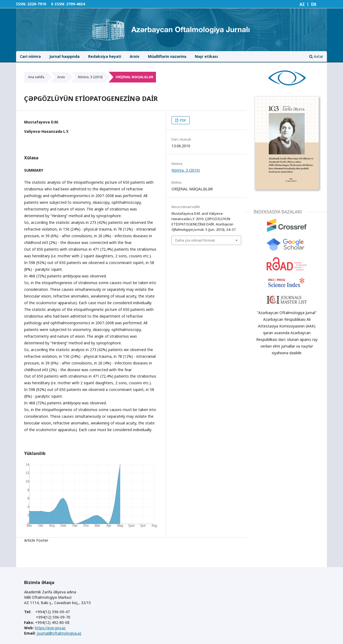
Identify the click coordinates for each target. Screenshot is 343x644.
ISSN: (21, 4)
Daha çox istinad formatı (195, 240)
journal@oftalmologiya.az (59, 633)
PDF (182, 120)
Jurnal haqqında (64, 56)
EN (314, 4)
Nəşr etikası (206, 56)
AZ (302, 4)
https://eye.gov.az (50, 628)
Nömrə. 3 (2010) (90, 77)
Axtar (316, 56)
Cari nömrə (30, 56)
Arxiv (135, 56)
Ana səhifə (36, 77)
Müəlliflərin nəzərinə (167, 56)
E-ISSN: (58, 4)
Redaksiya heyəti (105, 56)
